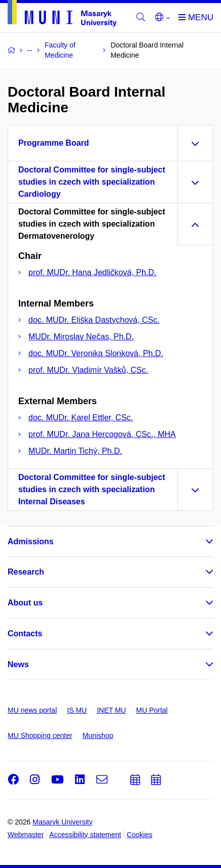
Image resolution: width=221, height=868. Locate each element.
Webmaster (26, 835)
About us (25, 603)
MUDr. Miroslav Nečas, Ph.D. (81, 337)
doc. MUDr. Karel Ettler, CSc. (81, 418)
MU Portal (152, 710)
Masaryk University (62, 822)
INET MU (111, 710)
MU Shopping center (40, 735)
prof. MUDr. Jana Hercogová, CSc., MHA (102, 434)
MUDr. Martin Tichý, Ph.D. (75, 451)
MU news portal (32, 710)
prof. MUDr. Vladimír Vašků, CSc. (88, 370)
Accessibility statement (85, 835)
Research (26, 572)
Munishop (98, 735)
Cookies (140, 835)
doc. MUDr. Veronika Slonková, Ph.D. (96, 353)
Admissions (31, 541)
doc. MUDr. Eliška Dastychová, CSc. (94, 320)
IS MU (77, 710)
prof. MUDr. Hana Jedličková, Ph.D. (93, 272)
